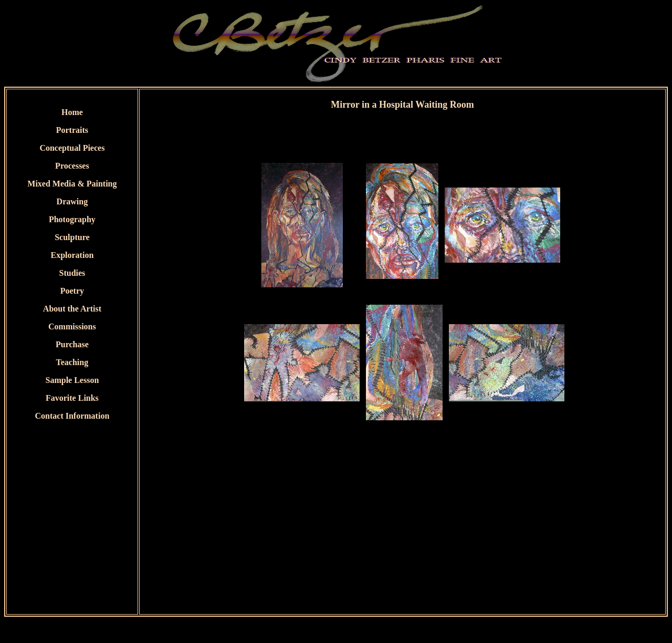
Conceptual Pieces (72, 148)
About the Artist (72, 309)
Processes (72, 166)
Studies (72, 273)
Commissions (72, 326)
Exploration (72, 255)
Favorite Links (72, 398)
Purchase (72, 344)
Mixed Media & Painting (72, 184)
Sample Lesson (72, 380)
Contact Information (72, 416)
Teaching (72, 362)
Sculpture (72, 237)
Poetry (72, 291)
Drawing (72, 201)
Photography (72, 219)
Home (72, 112)
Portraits (72, 130)
